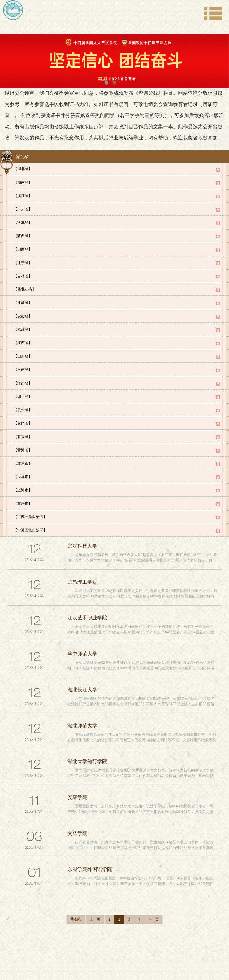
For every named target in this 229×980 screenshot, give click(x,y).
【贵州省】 (23, 397)
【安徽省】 (23, 308)
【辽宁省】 (23, 258)
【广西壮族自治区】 (30, 499)
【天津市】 (23, 461)
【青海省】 (23, 435)
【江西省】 (23, 334)
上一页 (95, 901)
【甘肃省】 (23, 423)
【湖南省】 (23, 182)
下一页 (153, 901)
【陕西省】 (23, 232)
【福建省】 (23, 321)
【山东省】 (23, 347)
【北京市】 (23, 448)
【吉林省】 (23, 270)
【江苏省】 (23, 296)
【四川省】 (23, 385)
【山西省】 (23, 245)
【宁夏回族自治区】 (30, 512)
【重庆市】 (23, 486)
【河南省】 (23, 359)
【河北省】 (23, 220)
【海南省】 (23, 372)
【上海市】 (23, 474)
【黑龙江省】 (25, 283)
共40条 (76, 901)
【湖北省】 (23, 169)
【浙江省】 (23, 194)
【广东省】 (23, 207)
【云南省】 (23, 410)
